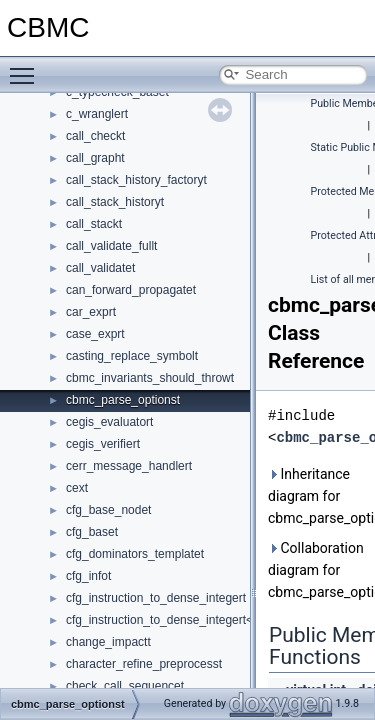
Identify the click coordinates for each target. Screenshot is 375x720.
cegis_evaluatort (109, 422)
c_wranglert (97, 114)
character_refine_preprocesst (144, 664)
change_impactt (108, 642)
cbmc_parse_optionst (123, 400)
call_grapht (95, 158)
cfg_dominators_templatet (135, 554)
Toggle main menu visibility (27, 67)
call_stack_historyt (115, 202)
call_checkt (95, 136)
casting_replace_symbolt (132, 356)
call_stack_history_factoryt (136, 180)
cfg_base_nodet (108, 510)
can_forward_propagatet (131, 290)
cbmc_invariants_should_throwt (150, 378)
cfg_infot (88, 576)
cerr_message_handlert (129, 466)
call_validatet (100, 268)
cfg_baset (92, 532)
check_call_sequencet (125, 686)
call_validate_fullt (111, 246)
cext (77, 488)
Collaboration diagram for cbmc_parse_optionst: (317, 570)
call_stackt (94, 224)
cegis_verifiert (103, 444)
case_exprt (95, 334)
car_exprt (91, 312)
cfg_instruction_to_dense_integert (156, 598)
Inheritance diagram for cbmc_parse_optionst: (317, 496)
